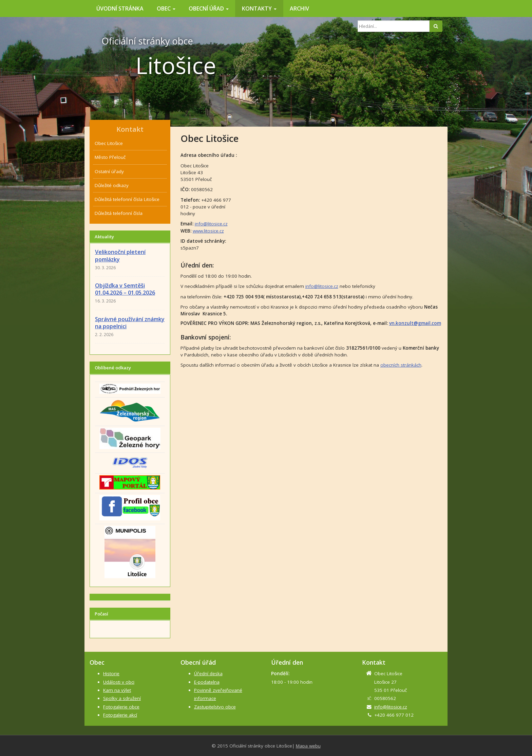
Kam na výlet (117, 690)
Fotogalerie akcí (120, 715)
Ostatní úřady (109, 171)
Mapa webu (308, 746)
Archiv (299, 8)
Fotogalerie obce (121, 707)
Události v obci (119, 682)
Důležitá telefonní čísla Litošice (127, 199)
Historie (111, 674)
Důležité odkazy (112, 185)
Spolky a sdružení (122, 698)
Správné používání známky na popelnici (130, 323)
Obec (166, 8)
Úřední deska (208, 674)
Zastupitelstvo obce (215, 707)
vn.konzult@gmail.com (415, 323)
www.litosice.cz (208, 231)
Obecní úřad (209, 8)
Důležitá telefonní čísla (119, 213)
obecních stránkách (401, 365)
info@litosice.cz (211, 224)
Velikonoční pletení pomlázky (120, 255)
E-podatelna (207, 682)
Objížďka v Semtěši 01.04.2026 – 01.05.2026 (125, 289)
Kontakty (259, 8)
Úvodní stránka (120, 8)
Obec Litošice (109, 143)
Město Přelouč (110, 157)
